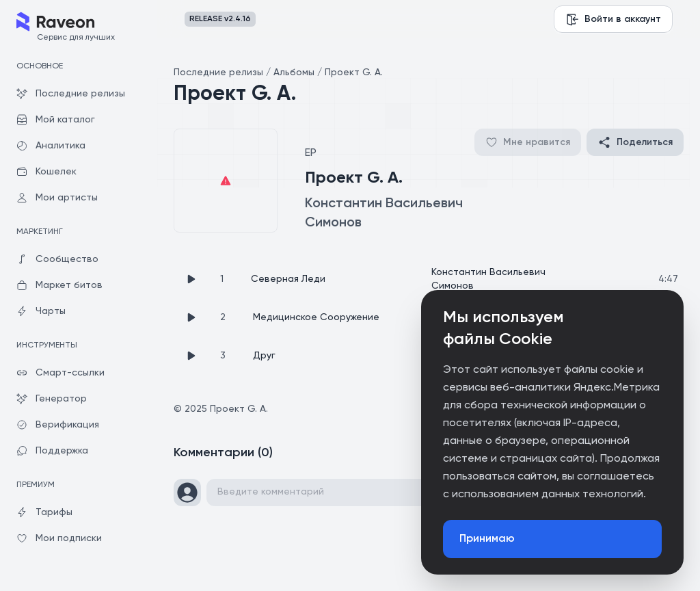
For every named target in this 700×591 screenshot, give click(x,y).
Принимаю (487, 539)
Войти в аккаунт (613, 19)
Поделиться (635, 142)
